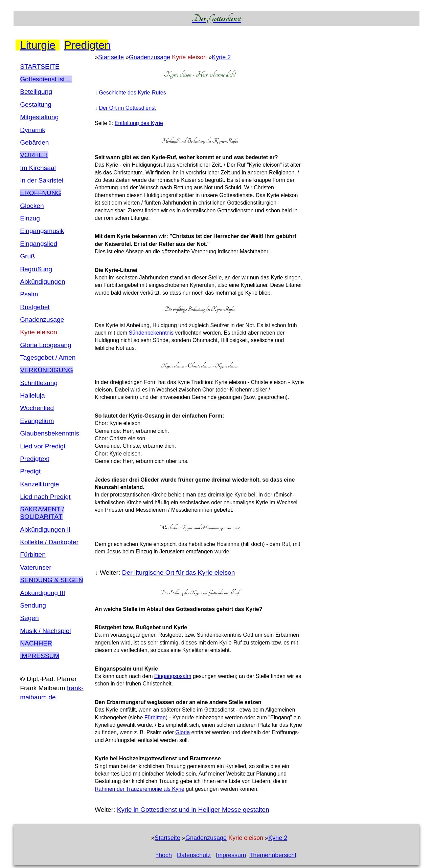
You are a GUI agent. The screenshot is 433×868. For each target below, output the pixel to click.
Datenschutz (194, 855)
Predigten (86, 45)
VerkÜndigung (47, 370)
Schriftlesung (39, 383)
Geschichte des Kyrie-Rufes (132, 93)
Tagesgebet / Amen (48, 357)
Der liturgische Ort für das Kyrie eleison (179, 573)
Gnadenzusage (42, 320)
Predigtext (35, 459)
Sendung (33, 605)
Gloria (183, 732)
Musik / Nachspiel (45, 631)
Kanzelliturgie (39, 484)
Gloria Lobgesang (45, 345)
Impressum (40, 656)
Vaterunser (36, 567)
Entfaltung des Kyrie (139, 123)
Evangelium (37, 421)
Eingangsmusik (42, 231)
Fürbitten (33, 555)
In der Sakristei (42, 180)
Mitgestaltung (39, 117)
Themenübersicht (273, 855)
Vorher (34, 155)
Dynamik (33, 130)
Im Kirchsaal (38, 168)
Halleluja (32, 395)
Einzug (30, 218)
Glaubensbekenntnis (50, 433)
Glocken (32, 206)
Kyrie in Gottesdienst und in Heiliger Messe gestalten (193, 810)
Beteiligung (36, 92)
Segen (29, 618)
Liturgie (38, 45)
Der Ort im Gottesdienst (127, 108)
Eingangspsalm (173, 676)
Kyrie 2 (221, 57)
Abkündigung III (42, 593)
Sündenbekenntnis (151, 333)
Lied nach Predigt (45, 497)
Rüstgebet (35, 307)
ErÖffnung (41, 193)
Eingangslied (39, 244)
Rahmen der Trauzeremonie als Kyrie (140, 789)
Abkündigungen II (45, 530)
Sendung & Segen (52, 580)
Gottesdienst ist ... (46, 79)
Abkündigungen (42, 282)
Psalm (29, 294)
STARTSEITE (40, 67)
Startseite (111, 57)
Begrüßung (36, 269)
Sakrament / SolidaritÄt (42, 513)
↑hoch (164, 855)
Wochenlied (37, 408)
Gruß (27, 256)
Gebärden (34, 142)
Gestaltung (36, 104)
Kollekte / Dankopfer (49, 542)
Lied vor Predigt (43, 446)
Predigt (30, 471)
